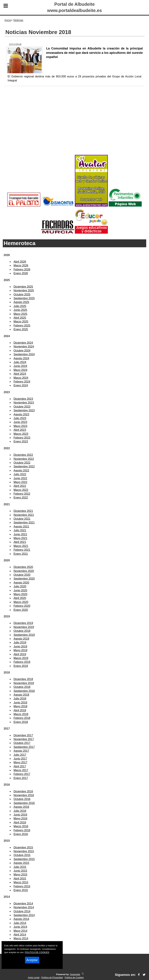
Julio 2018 (20, 699)
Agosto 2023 (21, 414)
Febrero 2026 (22, 269)
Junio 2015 (20, 871)
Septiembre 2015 (24, 859)
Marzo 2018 (21, 714)
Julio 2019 (20, 642)
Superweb (75, 974)
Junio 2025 (20, 310)
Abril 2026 (20, 262)
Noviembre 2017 (24, 739)
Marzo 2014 (21, 938)
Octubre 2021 (22, 519)
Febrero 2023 (22, 438)
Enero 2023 (21, 441)
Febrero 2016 (22, 830)
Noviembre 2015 (24, 851)
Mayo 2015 (20, 875)
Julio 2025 (20, 306)
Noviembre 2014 (24, 907)
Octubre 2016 (22, 799)
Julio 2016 (20, 811)
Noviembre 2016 (24, 795)
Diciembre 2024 (23, 343)
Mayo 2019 (20, 650)
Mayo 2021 (20, 538)
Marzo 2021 (21, 546)
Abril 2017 (20, 766)
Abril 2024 (20, 374)
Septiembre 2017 (24, 747)
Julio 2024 (20, 362)
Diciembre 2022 (23, 455)
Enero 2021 (21, 554)
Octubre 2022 (22, 463)
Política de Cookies (74, 977)
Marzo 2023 (21, 434)
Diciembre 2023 (23, 399)
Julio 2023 (20, 418)
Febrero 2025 (22, 326)
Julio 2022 (20, 474)
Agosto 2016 (21, 807)
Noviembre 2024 (24, 347)
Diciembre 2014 (23, 904)
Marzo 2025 (21, 322)
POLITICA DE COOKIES (37, 952)
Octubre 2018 (22, 687)
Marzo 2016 (21, 826)
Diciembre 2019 (23, 623)
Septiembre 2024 (24, 354)
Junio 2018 (20, 703)
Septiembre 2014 (24, 915)
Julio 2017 (20, 755)
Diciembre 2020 (23, 567)
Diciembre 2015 (23, 847)
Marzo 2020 (21, 602)
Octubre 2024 (22, 351)
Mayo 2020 (20, 594)
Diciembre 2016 (23, 791)
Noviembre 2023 (24, 403)
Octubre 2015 (22, 855)
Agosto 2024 (21, 358)
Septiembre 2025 (24, 298)
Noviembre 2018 (24, 683)
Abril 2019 (20, 654)
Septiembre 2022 (24, 466)
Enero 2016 (21, 834)
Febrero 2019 (22, 662)
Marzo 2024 (21, 378)
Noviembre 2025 (24, 290)
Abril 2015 (20, 879)
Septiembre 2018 (24, 691)
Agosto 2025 (21, 302)
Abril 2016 (20, 822)
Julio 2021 (20, 530)
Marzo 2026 (21, 265)
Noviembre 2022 (24, 459)
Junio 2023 (20, 422)
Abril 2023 (20, 430)
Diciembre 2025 (23, 287)
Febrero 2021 (22, 550)
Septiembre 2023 (24, 410)
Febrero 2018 (22, 718)
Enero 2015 (21, 890)
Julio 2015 (20, 867)
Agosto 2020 (21, 583)
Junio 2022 (20, 478)
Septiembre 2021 (24, 523)
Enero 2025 (21, 329)
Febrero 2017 (22, 774)
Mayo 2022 (20, 482)
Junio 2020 (20, 590)
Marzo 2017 (21, 770)
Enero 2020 (21, 610)
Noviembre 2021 (24, 515)
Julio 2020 (20, 586)
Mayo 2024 (20, 370)
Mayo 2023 (20, 426)
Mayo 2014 (20, 931)
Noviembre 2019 (24, 627)
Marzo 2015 (21, 882)
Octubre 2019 (22, 631)
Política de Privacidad (52, 977)
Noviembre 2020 (24, 571)
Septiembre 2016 (24, 803)
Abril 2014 (20, 935)
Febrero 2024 (22, 382)
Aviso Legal (34, 977)
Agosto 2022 (21, 470)
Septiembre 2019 (24, 635)
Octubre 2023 (22, 407)
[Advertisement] (74, 126)
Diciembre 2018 (23, 679)
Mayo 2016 (20, 818)
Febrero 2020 (22, 606)
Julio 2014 (20, 923)
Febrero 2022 (22, 494)
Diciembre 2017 (23, 735)
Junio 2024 (20, 366)
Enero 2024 (21, 385)
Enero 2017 (21, 778)
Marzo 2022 (21, 490)
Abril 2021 (20, 542)
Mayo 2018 (20, 706)
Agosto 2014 (21, 919)
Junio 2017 (20, 759)
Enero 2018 (21, 722)
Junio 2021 (20, 534)
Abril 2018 (20, 710)
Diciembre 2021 (23, 511)
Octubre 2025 (22, 294)
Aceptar (32, 960)
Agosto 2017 (21, 751)
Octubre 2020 (22, 575)
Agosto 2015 (21, 863)
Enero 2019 (21, 666)
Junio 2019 (20, 646)
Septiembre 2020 (24, 579)
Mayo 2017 (20, 762)
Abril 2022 (20, 486)
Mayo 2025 (20, 314)
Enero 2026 (21, 273)
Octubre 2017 (22, 743)
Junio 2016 (20, 815)
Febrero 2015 (22, 886)
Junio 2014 (20, 927)
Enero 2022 (21, 498)
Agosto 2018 (21, 695)
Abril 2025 (20, 318)
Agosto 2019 (21, 639)
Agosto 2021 (21, 527)
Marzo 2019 (21, 658)
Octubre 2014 (22, 911)
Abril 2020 (20, 598)
